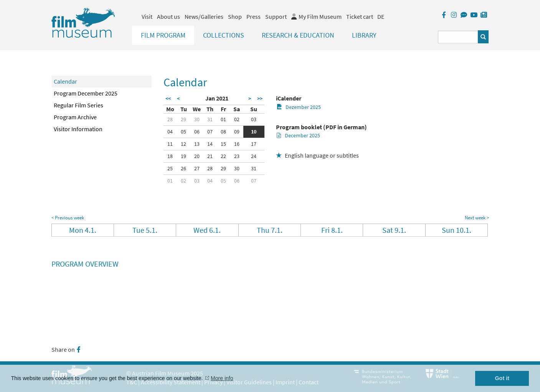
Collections (224, 35)
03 (254, 119)
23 (237, 156)
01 (223, 119)
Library (364, 35)
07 (210, 132)
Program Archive (75, 117)
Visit (147, 16)
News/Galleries (204, 16)
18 (170, 156)
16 (237, 144)
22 (223, 156)
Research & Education (298, 35)
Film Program (163, 35)
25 (170, 168)
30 (197, 119)
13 (197, 144)
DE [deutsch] (381, 16)
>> (260, 99)
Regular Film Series (78, 105)
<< (168, 99)
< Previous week (68, 218)
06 (197, 132)
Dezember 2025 (299, 107)
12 (183, 144)
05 (183, 132)
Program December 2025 (86, 93)
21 (210, 156)
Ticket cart (360, 16)
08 (223, 132)
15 (223, 144)
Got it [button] (502, 378)
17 (254, 144)
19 (183, 156)
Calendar (65, 81)
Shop (235, 16)
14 (210, 144)
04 (170, 132)
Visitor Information (78, 129)
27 (197, 168)
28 (170, 119)
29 (183, 119)
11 (170, 144)
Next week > (477, 218)
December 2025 (298, 135)
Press (253, 16)
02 (237, 119)
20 (197, 156)
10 (254, 132)
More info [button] (222, 378)
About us (168, 16)
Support (276, 16)
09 (237, 132)
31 (210, 119)
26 (183, 168)
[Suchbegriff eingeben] (458, 37)
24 (254, 156)
